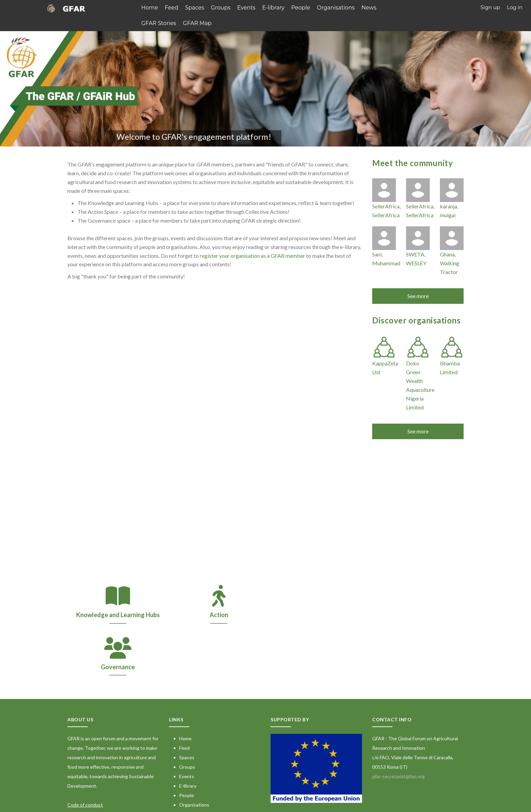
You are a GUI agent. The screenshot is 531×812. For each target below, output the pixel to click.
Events (241, 7)
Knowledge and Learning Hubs (116, 614)
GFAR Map (194, 22)
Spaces (192, 7)
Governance (313, 614)
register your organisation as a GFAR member (252, 254)
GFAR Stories (158, 22)
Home (149, 7)
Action (215, 614)
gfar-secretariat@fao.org (398, 724)
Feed (170, 7)
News (359, 7)
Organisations (327, 7)
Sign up (490, 7)
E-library (268, 7)
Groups (217, 7)
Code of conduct (85, 752)
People (294, 7)
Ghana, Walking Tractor (450, 262)
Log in (515, 7)
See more (418, 295)
